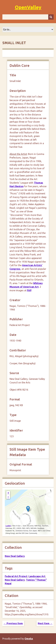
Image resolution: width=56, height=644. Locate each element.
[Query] (28, 17)
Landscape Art (37, 576)
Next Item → (45, 623)
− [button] (8, 497)
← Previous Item (13, 623)
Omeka (29, 639)
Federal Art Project (16, 576)
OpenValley (28, 7)
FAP (29, 290)
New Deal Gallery (15, 556)
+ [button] (8, 493)
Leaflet (8, 526)
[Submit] (51, 17)
